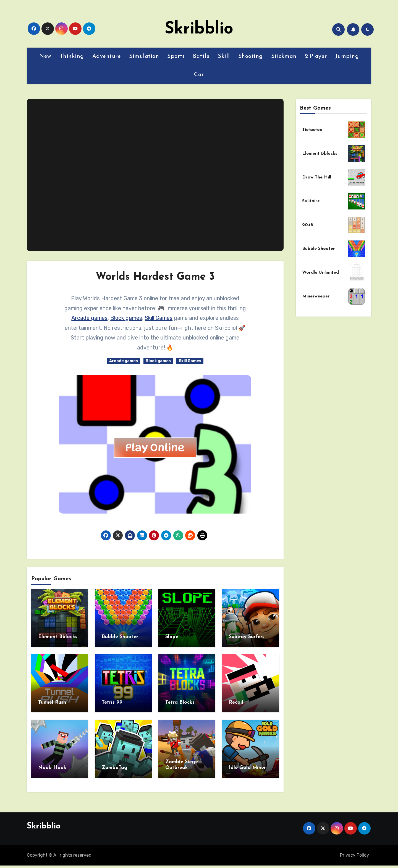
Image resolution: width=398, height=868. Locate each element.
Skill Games (159, 318)
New (45, 56)
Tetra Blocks (180, 700)
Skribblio (199, 29)
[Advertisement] (156, 175)
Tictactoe (312, 130)
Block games (126, 318)
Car (199, 75)
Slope (172, 637)
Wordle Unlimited (320, 273)
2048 (308, 225)
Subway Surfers (247, 637)
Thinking (72, 56)
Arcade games (89, 318)
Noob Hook (52, 764)
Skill (224, 56)
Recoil (236, 700)
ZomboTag (115, 764)
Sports (176, 56)
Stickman (284, 56)
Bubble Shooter (120, 637)
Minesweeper (316, 296)
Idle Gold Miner (247, 764)
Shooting (251, 56)
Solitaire (311, 201)
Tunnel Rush (52, 700)
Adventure (107, 56)
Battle (201, 56)
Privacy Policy (354, 850)
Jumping (347, 56)
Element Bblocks (58, 637)
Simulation (144, 56)
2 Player (316, 56)
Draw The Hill (317, 177)
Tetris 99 (112, 700)
